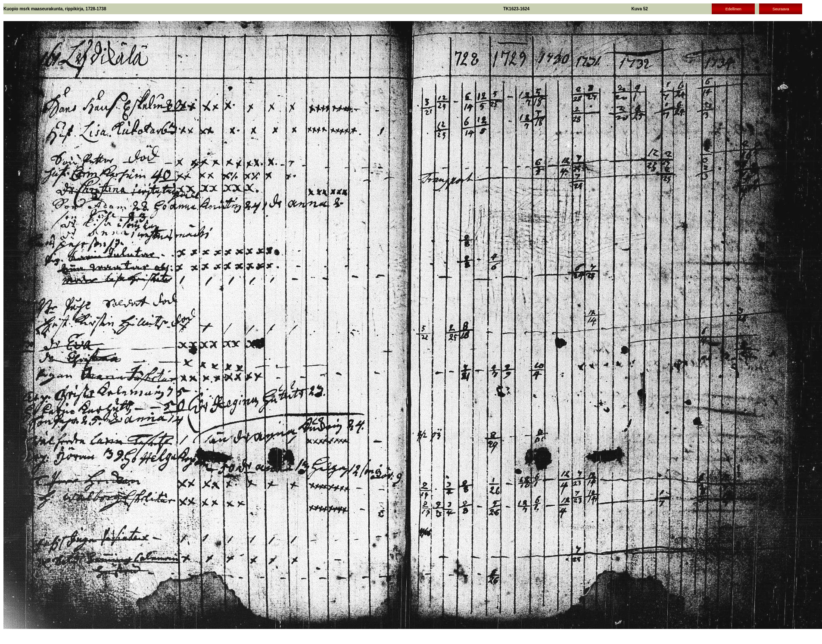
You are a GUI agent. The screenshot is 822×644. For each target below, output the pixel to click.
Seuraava (781, 9)
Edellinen (733, 9)
